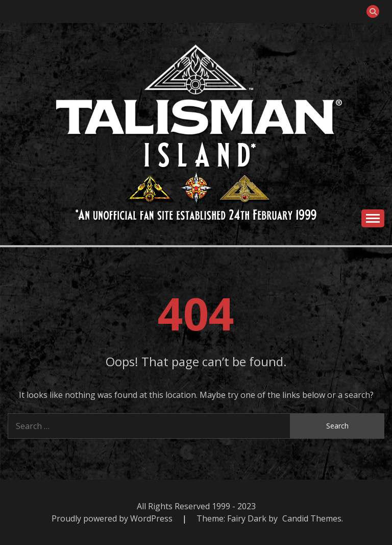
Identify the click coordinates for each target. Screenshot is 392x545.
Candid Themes (312, 518)
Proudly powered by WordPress (113, 518)
